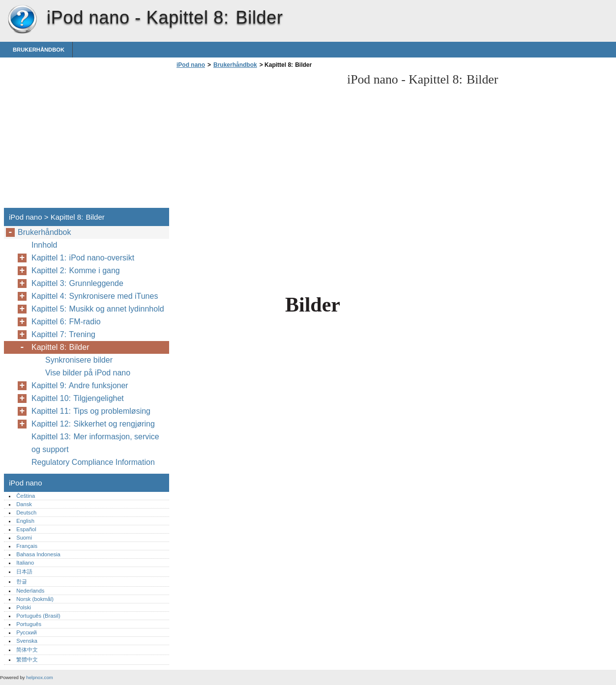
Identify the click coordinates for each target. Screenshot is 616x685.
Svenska (27, 641)
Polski (24, 607)
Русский (27, 632)
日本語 (24, 571)
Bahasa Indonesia (38, 554)
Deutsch (26, 513)
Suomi (24, 538)
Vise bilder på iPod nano (88, 373)
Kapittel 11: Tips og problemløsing (91, 411)
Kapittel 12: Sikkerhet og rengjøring (93, 424)
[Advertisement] (257, 141)
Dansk (24, 504)
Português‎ (29, 624)
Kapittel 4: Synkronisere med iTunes (95, 296)
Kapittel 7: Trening (63, 334)
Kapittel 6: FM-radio (66, 322)
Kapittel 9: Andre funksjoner (80, 385)
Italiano (25, 563)
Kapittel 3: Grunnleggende (77, 283)
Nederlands (30, 591)
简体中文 (27, 650)
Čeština (26, 496)
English (25, 521)
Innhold (44, 245)
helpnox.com (39, 677)
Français (27, 546)
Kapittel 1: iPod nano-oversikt (83, 258)
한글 (22, 581)
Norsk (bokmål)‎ (35, 599)
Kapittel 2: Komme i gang (76, 271)
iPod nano (22, 20)
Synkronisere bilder (79, 360)
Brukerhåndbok (39, 50)
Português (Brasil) (38, 616)
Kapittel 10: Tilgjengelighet (78, 398)
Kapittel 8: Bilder (60, 347)
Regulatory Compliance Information (93, 462)
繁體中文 (27, 659)
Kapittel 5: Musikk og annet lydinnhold (98, 309)
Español (26, 529)
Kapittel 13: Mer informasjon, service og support (95, 443)
